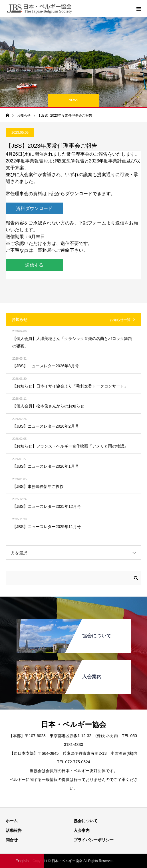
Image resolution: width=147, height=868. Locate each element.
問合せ (12, 840)
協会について (86, 821)
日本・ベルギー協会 (74, 724)
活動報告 (14, 830)
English (22, 861)
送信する (34, 265)
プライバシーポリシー (94, 840)
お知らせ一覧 (120, 320)
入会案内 (82, 830)
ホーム (12, 821)
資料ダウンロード (34, 208)
